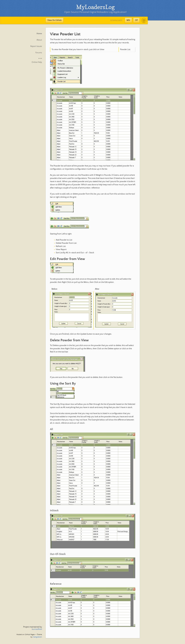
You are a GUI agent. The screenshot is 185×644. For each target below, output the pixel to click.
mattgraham (37, 637)
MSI (128, 20)
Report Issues (36, 46)
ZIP (136, 20)
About (39, 40)
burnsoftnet (37, 629)
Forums (39, 53)
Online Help (37, 62)
